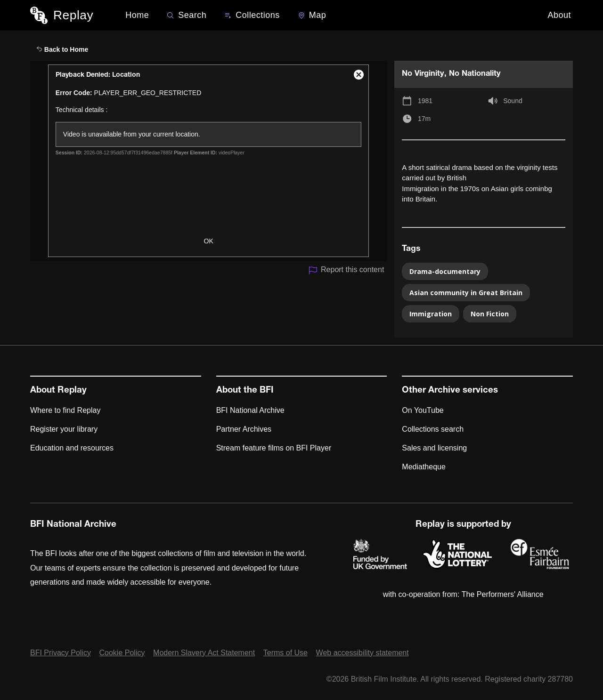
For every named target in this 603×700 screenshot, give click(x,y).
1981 (425, 101)
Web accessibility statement (363, 653)
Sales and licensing (434, 448)
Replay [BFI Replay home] (73, 15)
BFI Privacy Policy (61, 653)
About (559, 15)
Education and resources (72, 448)
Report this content (346, 270)
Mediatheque (424, 467)
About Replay (58, 391)
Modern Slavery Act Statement (204, 653)
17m (424, 119)
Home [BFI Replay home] (137, 15)
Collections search (433, 429)
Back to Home (62, 49)
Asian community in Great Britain (466, 293)
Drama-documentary (445, 271)
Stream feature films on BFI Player (274, 448)
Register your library (64, 429)
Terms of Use (285, 653)
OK (209, 241)
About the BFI (245, 391)
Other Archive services (450, 391)
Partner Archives (244, 429)
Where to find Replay (65, 410)
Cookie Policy (122, 653)
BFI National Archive (250, 410)
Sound (513, 101)
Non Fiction (490, 314)
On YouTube (423, 410)
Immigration (431, 314)
